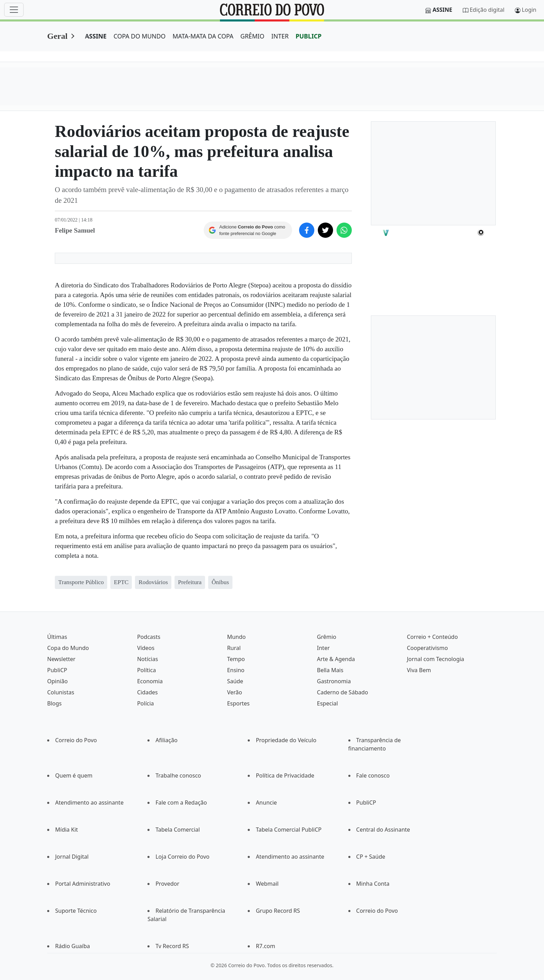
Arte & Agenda (336, 659)
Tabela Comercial (178, 830)
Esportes (238, 703)
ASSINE (96, 36)
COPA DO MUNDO (139, 36)
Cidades (147, 692)
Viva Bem (419, 670)
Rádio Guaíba (73, 946)
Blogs (54, 703)
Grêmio (327, 637)
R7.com (265, 946)
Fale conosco (373, 775)
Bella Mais (330, 670)
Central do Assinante (383, 830)
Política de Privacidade (285, 775)
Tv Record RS (172, 946)
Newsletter (61, 659)
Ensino (236, 670)
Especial (328, 703)
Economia (150, 681)
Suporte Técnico (76, 911)
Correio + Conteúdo (432, 637)
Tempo (236, 659)
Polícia (145, 703)
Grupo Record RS (278, 911)
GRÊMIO (252, 36)
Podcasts (149, 637)
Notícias (147, 659)
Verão (234, 692)
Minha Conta (373, 884)
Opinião (57, 681)
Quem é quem (74, 775)
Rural (234, 648)
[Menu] (14, 10)
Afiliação (166, 740)
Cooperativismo (427, 648)
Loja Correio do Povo (182, 857)
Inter (324, 648)
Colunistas (61, 692)
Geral (57, 36)
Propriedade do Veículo (286, 740)
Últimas (57, 637)
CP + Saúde (371, 857)
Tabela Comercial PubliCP (288, 830)
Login (529, 10)
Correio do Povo (76, 740)
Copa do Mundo (68, 648)
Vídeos (146, 648)
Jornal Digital (72, 857)
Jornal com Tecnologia (436, 659)
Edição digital (487, 10)
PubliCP (57, 670)
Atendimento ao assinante (89, 803)
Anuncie (266, 803)
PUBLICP (309, 36)
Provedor (167, 884)
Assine (443, 10)
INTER (280, 36)
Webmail (267, 884)
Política (146, 670)
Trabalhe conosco (178, 775)
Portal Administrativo (83, 884)
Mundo (236, 637)
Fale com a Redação (181, 803)
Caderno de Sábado (343, 692)
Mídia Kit (67, 830)
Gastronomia (334, 681)
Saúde (235, 681)
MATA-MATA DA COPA (203, 36)
